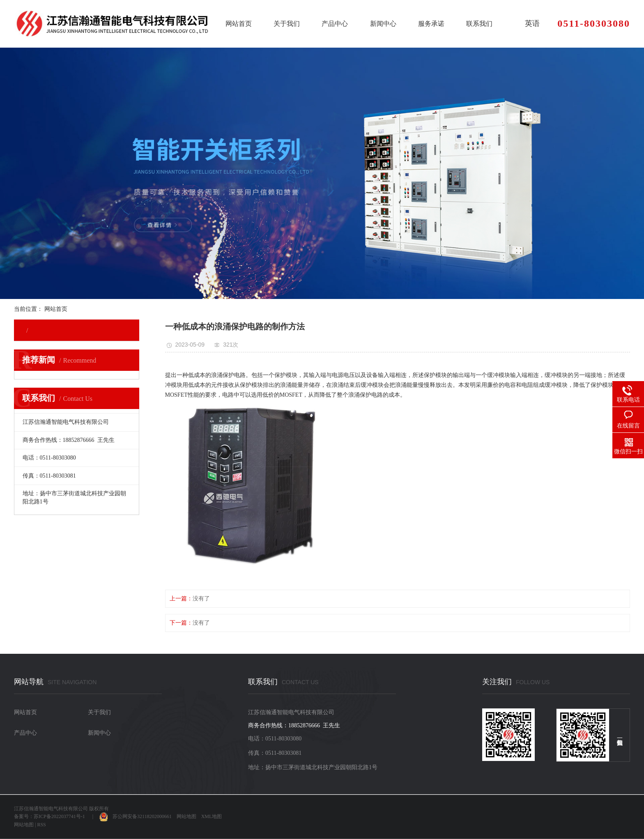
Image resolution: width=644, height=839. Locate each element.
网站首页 (239, 24)
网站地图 (186, 816)
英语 (532, 23)
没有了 (201, 599)
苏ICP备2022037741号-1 (59, 816)
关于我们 (287, 24)
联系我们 (479, 24)
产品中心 (335, 24)
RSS (41, 825)
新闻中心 (383, 24)
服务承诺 (431, 24)
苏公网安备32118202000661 (136, 816)
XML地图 (212, 816)
